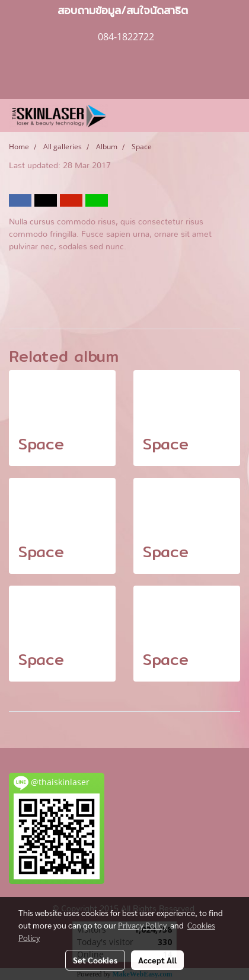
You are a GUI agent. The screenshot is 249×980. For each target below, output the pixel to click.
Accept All (157, 960)
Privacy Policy (142, 925)
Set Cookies (95, 960)
